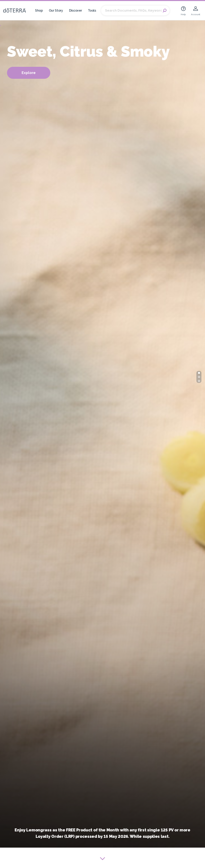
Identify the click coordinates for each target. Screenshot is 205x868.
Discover (76, 10)
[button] (199, 373)
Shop (39, 10)
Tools (92, 10)
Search (165, 11)
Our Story (56, 10)
